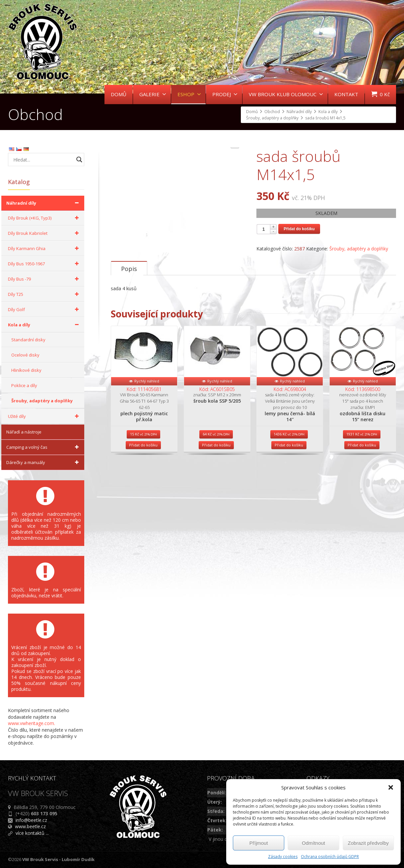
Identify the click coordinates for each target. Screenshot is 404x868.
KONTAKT (346, 94)
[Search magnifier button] (79, 160)
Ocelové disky (25, 355)
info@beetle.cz (31, 820)
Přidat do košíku (299, 229)
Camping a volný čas (44, 447)
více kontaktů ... (32, 833)
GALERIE (153, 94)
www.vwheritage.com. (32, 723)
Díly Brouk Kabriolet (44, 233)
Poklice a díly (24, 385)
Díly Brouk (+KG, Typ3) (44, 218)
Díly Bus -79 (44, 279)
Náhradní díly (44, 203)
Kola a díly (44, 325)
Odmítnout (313, 843)
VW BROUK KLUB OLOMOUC (286, 94)
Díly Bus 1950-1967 (44, 264)
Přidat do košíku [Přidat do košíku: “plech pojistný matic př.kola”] (143, 516)
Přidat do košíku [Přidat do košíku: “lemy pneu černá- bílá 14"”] (289, 516)
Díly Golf (44, 309)
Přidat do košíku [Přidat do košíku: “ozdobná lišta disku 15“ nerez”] (362, 516)
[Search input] (43, 160)
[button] (391, 787)
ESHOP (189, 94)
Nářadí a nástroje (24, 432)
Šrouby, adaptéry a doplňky (359, 249)
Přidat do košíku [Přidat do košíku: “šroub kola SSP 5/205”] (216, 516)
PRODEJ (225, 94)
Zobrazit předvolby (368, 843)
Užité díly (44, 416)
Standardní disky (28, 340)
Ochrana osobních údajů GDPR (330, 857)
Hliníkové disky (26, 370)
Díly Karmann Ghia (44, 248)
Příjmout (259, 843)
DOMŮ (119, 94)
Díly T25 (44, 294)
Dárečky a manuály (44, 462)
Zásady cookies (283, 857)
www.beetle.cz (30, 826)
